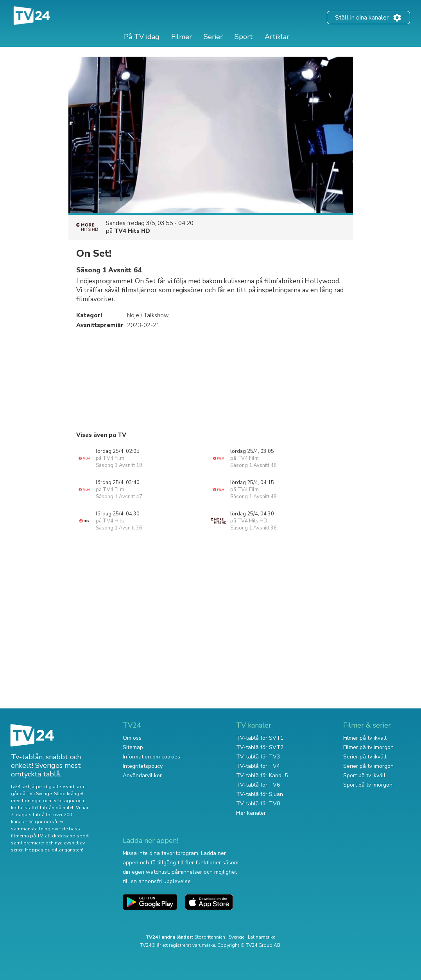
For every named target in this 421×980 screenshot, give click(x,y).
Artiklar (277, 37)
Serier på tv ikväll (365, 757)
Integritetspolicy (143, 766)
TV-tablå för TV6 (258, 785)
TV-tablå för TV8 (258, 804)
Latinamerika (262, 937)
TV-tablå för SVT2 (260, 747)
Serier (213, 37)
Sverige (236, 937)
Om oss (132, 738)
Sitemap (133, 747)
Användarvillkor (142, 775)
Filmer (182, 37)
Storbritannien (210, 937)
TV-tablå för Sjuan (260, 794)
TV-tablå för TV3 (258, 757)
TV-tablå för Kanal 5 (262, 775)
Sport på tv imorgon (368, 785)
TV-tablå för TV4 (258, 766)
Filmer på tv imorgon (368, 747)
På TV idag (142, 37)
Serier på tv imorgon (368, 766)
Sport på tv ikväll (364, 775)
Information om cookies (151, 757)
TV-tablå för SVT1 (260, 738)
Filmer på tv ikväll (365, 738)
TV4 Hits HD (132, 231)
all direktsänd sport (67, 836)
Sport (244, 37)
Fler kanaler (251, 813)
